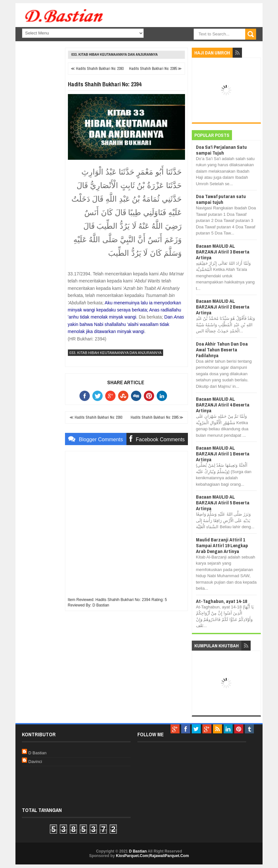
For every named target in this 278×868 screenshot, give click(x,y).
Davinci (35, 762)
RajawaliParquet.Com (169, 856)
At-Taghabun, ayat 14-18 (222, 601)
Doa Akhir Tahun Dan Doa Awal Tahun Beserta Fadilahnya (222, 350)
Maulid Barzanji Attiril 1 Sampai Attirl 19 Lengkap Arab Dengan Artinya (222, 545)
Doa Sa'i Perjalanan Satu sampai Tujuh (221, 150)
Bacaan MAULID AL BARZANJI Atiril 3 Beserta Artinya (223, 252)
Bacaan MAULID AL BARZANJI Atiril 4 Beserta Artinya (223, 405)
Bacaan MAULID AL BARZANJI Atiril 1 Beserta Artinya (223, 454)
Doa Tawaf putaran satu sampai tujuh (221, 199)
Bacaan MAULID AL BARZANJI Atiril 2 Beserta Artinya (223, 307)
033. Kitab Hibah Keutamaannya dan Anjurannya (115, 55)
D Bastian (37, 753)
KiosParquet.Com (132, 856)
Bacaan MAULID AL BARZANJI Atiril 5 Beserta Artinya (223, 503)
